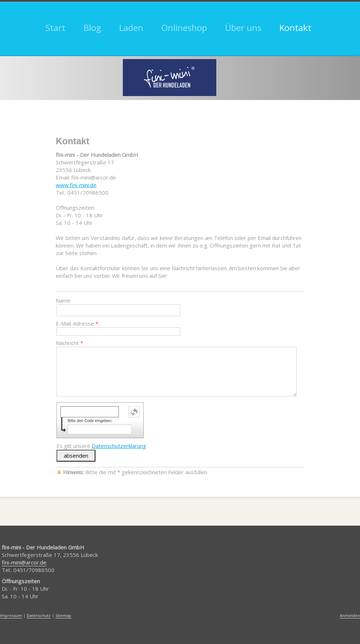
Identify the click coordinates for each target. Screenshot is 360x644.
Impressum (11, 615)
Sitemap (63, 615)
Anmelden (350, 615)
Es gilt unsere (101, 446)
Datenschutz (39, 615)
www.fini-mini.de (76, 185)
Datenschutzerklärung (119, 446)
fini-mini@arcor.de (24, 562)
